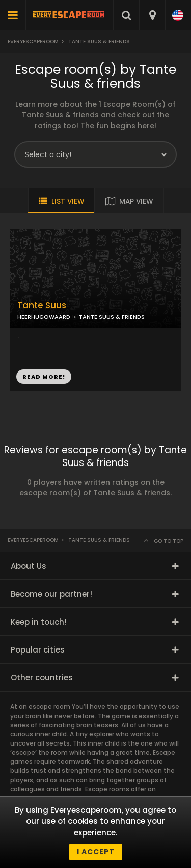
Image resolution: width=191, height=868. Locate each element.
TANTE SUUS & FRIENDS (112, 317)
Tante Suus (42, 306)
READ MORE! (44, 377)
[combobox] (152, 15)
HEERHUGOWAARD (44, 317)
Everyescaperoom (33, 41)
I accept (96, 852)
